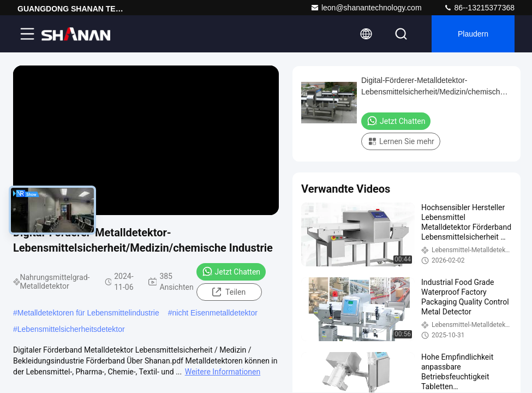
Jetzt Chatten (231, 271)
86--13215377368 (479, 8)
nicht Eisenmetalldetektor (215, 313)
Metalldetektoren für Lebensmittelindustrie (88, 313)
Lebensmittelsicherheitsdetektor (71, 329)
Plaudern (473, 34)
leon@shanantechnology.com (366, 8)
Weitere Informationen (223, 372)
